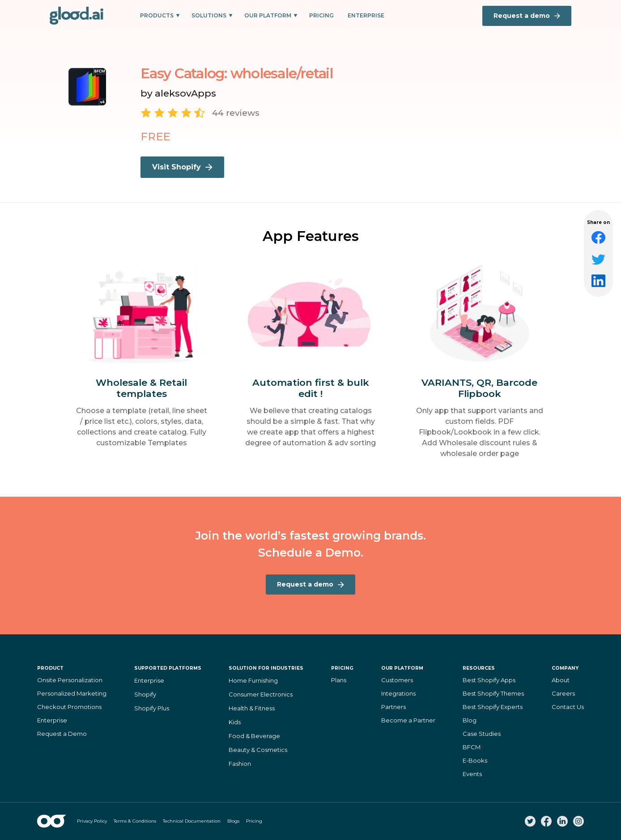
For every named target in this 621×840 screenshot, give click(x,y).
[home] (77, 16)
